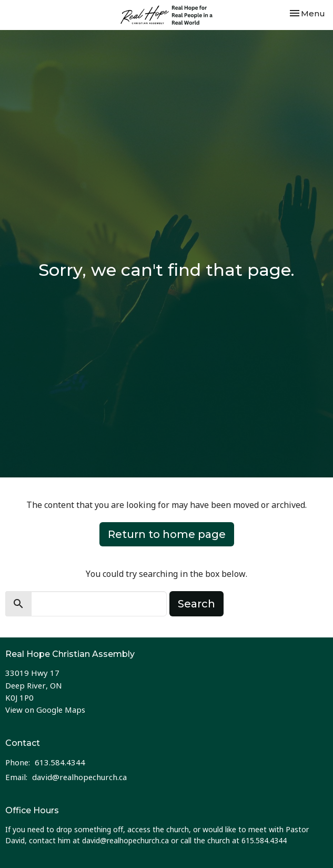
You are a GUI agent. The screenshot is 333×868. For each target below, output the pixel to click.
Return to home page (167, 534)
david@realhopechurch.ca (79, 777)
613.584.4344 (60, 762)
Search (196, 604)
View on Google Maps (45, 710)
